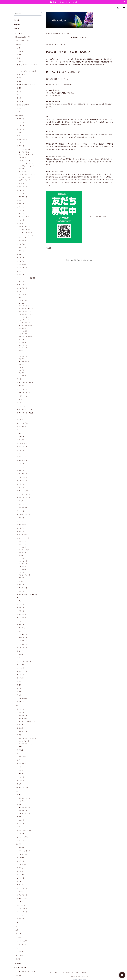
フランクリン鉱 (22, 895)
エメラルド (21, 204)
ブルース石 (21, 581)
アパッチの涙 (23, 698)
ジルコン (20, 433)
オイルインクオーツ (24, 851)
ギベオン (20, 827)
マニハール (22, 339)
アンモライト (21, 709)
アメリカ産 (22, 569)
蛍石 (19, 95)
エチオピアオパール (25, 232)
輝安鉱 (19, 78)
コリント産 (22, 328)
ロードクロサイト (23, 671)
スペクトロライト (23, 457)
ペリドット (21, 611)
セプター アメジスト (25, 180)
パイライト (21, 518)
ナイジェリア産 (24, 550)
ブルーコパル (21, 905)
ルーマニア (22, 376)
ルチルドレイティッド (24, 661)
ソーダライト (21, 528)
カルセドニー (21, 264)
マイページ (19, 975)
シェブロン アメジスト (25, 410)
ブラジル (22, 214)
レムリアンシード (24, 323)
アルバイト (21, 194)
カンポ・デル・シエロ (24, 830)
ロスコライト (21, 665)
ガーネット (21, 275)
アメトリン (21, 143)
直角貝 (19, 753)
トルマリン (21, 504)
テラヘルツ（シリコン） (25, 944)
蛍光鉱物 (18, 844)
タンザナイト (21, 484)
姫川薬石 (20, 102)
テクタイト (21, 824)
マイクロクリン (22, 644)
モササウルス (21, 774)
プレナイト (21, 621)
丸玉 (17, 930)
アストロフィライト (24, 139)
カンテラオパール (25, 230)
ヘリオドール (21, 628)
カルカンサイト (22, 268)
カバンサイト (21, 261)
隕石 (17, 791)
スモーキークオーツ (25, 306)
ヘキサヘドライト (25, 813)
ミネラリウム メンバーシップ (25, 972)
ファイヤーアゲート (24, 535)
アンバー (20, 892)
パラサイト (22, 801)
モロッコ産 (22, 567)
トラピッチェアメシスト (27, 163)
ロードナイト (21, 675)
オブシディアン (22, 244)
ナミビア (22, 353)
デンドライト (21, 764)
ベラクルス (22, 158)
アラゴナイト (21, 190)
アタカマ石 (21, 132)
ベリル (19, 631)
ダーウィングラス (23, 837)
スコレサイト (21, 437)
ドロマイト (21, 511)
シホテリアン (21, 840)
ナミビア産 (22, 547)
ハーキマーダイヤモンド (27, 314)
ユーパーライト (22, 648)
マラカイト (21, 585)
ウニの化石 (21, 780)
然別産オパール (22, 898)
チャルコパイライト (24, 494)
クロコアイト (21, 281)
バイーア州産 (23, 331)
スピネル (20, 454)
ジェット (20, 770)
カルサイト (21, 258)
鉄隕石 (19, 804)
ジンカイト (21, 878)
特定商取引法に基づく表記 (71, 972)
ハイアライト (21, 875)
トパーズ (20, 501)
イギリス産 (22, 553)
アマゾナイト (21, 129)
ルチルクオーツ (24, 320)
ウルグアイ (22, 169)
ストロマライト (22, 732)
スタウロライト (22, 460)
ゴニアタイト (23, 716)
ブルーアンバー (22, 909)
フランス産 (22, 342)
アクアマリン (21, 119)
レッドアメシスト (24, 160)
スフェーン (21, 450)
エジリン (20, 200)
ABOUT (17, 24)
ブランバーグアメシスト (27, 155)
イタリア (22, 373)
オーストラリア (24, 362)
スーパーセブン (24, 172)
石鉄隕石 (20, 795)
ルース (18, 922)
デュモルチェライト (24, 498)
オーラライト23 (24, 152)
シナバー (20, 416)
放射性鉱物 (21, 678)
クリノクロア (21, 285)
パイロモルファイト (24, 514)
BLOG (16, 29)
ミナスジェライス (24, 345)
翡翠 (19, 58)
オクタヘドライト (25, 808)
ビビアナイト (21, 702)
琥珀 (19, 760)
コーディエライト (23, 396)
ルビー (19, 658)
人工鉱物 (18, 938)
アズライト (21, 126)
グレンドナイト (22, 288)
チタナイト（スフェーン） (26, 491)
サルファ (20, 403)
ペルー (21, 351)
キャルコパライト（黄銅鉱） (27, 278)
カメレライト (21, 254)
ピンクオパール (24, 241)
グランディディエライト (25, 382)
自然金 (19, 91)
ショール (20, 430)
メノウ (19, 601)
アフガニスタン (24, 217)
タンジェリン (23, 356)
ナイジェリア (23, 348)
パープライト (21, 604)
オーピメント (21, 247)
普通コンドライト (25, 798)
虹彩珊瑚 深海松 (23, 105)
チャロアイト (21, 470)
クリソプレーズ (22, 389)
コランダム (21, 399)
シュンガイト (21, 426)
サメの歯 (20, 750)
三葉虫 (19, 735)
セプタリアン (21, 757)
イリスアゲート (22, 197)
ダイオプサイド (22, 477)
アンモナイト (21, 712)
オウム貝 (20, 725)
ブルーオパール (24, 238)
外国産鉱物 (56, 34)
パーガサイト (21, 531)
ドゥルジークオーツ (25, 312)
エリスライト (21, 207)
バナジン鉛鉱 (21, 525)
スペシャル (19, 955)
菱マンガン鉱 (21, 74)
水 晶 (19, 291)
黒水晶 (19, 379)
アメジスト (21, 146)
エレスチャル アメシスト (27, 174)
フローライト (21, 885)
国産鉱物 (18, 45)
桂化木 (19, 784)
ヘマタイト (21, 608)
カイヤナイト (21, 251)
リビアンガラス (22, 820)
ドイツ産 (22, 558)
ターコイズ (21, 487)
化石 (17, 706)
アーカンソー (23, 295)
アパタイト (21, 183)
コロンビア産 (23, 561)
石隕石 (19, 817)
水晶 (19, 48)
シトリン (20, 420)
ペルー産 (22, 572)
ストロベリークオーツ (26, 309)
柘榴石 (19, 55)
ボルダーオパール (24, 227)
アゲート (20, 112)
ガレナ (19, 271)
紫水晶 (21, 51)
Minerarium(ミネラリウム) (25, 37)
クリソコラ (21, 386)
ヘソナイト (21, 625)
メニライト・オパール (26, 235)
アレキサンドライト (24, 888)
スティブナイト (22, 440)
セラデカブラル (24, 334)
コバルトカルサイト (24, 393)
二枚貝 (19, 767)
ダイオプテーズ (22, 474)
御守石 (18, 959)
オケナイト (21, 220)
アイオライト (21, 122)
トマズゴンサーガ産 (25, 326)
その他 (19, 108)
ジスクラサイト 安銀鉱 (25, 413)
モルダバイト (21, 834)
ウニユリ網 (21, 777)
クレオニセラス (24, 719)
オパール (20, 62)
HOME (48, 34)
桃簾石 (19, 692)
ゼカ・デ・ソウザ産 (25, 337)
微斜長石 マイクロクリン (26, 85)
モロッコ (22, 367)
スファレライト (22, 447)
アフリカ (22, 359)
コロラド (22, 370)
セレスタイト (21, 467)
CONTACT (18, 963)
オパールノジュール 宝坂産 (26, 71)
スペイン (22, 365)
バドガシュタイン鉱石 (23, 788)
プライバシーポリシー (54, 972)
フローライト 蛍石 (24, 538)
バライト (20, 521)
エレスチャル (23, 300)
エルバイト (21, 210)
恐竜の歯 (20, 728)
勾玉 (17, 926)
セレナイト (21, 464)
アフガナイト (21, 848)
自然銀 (19, 685)
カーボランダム (22, 941)
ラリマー (20, 654)
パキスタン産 (23, 564)
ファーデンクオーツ (25, 317)
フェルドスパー (22, 618)
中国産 (21, 556)
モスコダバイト (22, 588)
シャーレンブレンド (24, 423)
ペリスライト (21, 614)
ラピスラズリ (21, 651)
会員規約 (84, 972)
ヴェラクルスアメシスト (27, 166)
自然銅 (19, 88)
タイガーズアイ (22, 481)
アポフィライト (22, 187)
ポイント (18, 934)
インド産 (22, 578)
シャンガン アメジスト (26, 177)
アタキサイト (23, 811)
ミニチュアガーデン (22, 41)
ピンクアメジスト (24, 149)
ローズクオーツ (24, 303)
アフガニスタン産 (25, 575)
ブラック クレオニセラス (27, 721)
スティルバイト (22, 443)
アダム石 (20, 868)
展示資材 (20, 952)
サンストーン (21, 406)
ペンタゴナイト (22, 641)
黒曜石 (19, 81)
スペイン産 (22, 544)
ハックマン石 (21, 858)
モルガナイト (21, 591)
